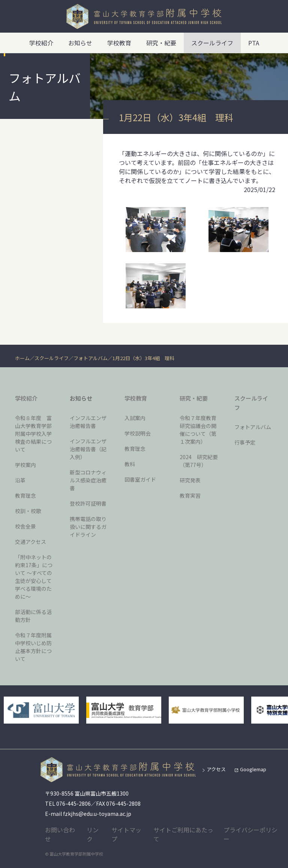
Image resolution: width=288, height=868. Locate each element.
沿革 (20, 480)
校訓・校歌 (28, 511)
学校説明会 (138, 433)
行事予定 (245, 442)
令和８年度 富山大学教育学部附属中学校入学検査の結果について (33, 434)
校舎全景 (25, 526)
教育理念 (25, 496)
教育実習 (190, 496)
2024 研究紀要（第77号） (199, 461)
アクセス (216, 769)
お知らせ (80, 43)
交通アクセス (31, 542)
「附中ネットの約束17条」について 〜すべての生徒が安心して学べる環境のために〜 (34, 577)
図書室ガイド (140, 479)
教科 (130, 464)
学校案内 (25, 465)
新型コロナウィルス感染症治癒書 (88, 480)
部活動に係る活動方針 (33, 616)
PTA (254, 43)
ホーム (22, 358)
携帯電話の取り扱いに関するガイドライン (88, 527)
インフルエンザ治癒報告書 (88, 422)
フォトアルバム (91, 358)
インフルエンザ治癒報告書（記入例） (88, 449)
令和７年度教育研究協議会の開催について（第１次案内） (198, 430)
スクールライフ (52, 358)
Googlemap (253, 769)
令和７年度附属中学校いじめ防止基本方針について (33, 647)
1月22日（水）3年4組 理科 (143, 358)
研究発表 (190, 480)
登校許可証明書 (88, 503)
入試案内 (135, 418)
